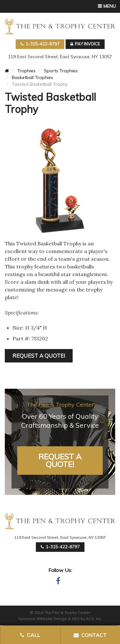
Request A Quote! (60, 460)
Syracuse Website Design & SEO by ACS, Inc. (60, 619)
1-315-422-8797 (40, 44)
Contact (90, 635)
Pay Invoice (85, 44)
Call (30, 635)
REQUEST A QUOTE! (39, 356)
